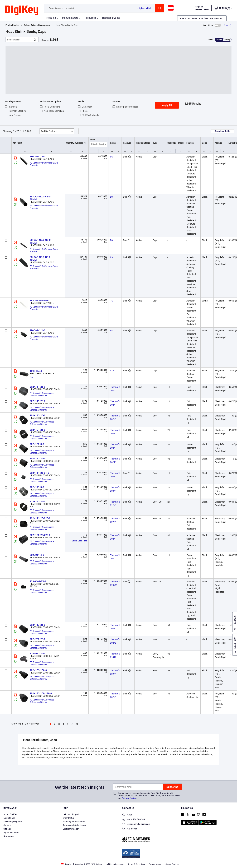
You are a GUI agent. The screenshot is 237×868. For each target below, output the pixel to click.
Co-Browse (130, 829)
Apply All (167, 105)
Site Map (8, 829)
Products (51, 18)
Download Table (222, 131)
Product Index (12, 25)
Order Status (68, 818)
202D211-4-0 (37, 555)
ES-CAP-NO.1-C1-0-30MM (40, 198)
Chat (127, 815)
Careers (7, 825)
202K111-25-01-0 (39, 473)
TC (112, 301)
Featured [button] (49, 131)
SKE (112, 371)
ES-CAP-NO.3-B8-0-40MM (40, 258)
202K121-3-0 (37, 487)
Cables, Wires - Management (37, 25)
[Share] (228, 25)
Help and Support (71, 814)
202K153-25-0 (38, 625)
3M (32, 377)
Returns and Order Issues (74, 825)
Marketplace (9, 818)
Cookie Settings (172, 864)
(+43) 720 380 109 (133, 820)
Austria (66, 864)
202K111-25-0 (38, 401)
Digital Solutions (11, 833)
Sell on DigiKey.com (13, 822)
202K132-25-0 (38, 415)
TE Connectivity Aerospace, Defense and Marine (42, 394)
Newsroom (9, 836)
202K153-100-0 (38, 670)
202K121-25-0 (38, 430)
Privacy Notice (129, 798)
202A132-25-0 (38, 458)
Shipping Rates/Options (74, 822)
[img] (22, 10)
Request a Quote (111, 18)
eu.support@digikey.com (136, 824)
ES (111, 197)
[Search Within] (19, 40)
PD (112, 157)
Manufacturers (70, 18)
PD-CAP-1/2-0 (37, 330)
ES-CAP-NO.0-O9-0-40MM (41, 241)
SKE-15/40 (36, 371)
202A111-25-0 (38, 387)
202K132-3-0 (37, 444)
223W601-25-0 (38, 581)
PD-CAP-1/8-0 (37, 156)
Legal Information (71, 829)
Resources (90, 18)
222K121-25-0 (38, 502)
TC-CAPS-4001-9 (39, 300)
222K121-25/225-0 (40, 518)
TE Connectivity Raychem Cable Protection (44, 164)
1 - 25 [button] (16, 131)
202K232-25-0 (38, 639)
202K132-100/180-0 (41, 693)
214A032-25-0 (38, 653)
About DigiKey (10, 814)
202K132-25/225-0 (40, 535)
